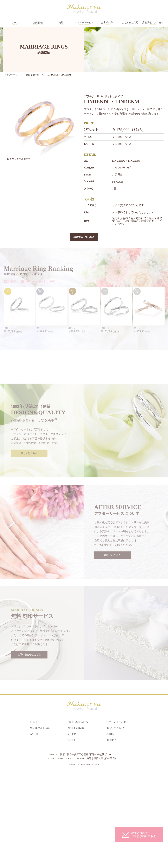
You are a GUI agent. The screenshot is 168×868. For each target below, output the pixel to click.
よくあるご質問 (130, 24)
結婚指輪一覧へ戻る (84, 237)
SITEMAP (111, 836)
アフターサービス (84, 24)
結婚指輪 (38, 24)
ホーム (15, 24)
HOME (33, 818)
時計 (61, 24)
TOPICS (72, 836)
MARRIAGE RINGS (40, 824)
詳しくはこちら (29, 542)
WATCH (34, 830)
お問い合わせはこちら (29, 744)
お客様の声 (107, 24)
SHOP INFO (73, 830)
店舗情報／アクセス (153, 24)
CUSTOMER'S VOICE (117, 818)
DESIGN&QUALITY (78, 818)
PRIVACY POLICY (115, 824)
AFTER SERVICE (76, 824)
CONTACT (111, 830)
